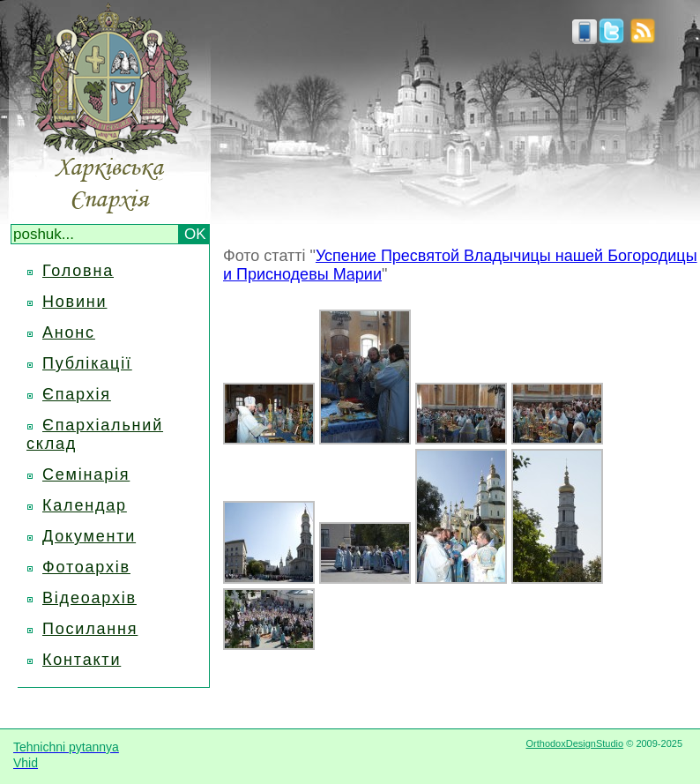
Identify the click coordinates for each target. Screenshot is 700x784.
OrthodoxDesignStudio (574, 743)
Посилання (90, 629)
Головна (78, 271)
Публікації (87, 363)
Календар (85, 505)
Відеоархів (89, 598)
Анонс (69, 332)
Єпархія (77, 394)
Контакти (82, 660)
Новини (74, 302)
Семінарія (86, 474)
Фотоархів (86, 567)
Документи (89, 536)
